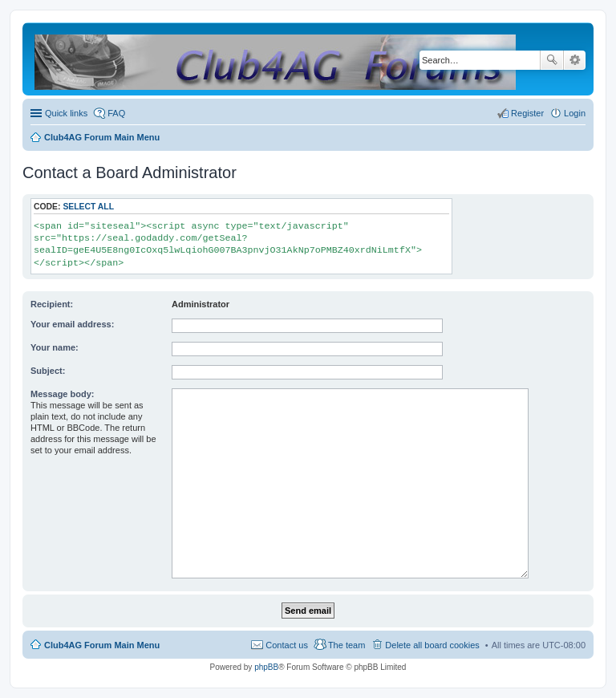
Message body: (62, 394)
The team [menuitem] (346, 645)
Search (552, 60)
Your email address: (72, 324)
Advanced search (575, 60)
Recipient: (52, 304)
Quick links (66, 113)
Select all (88, 207)
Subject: (48, 371)
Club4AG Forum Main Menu (102, 645)
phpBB (266, 667)
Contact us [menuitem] (287, 645)
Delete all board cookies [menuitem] (432, 645)
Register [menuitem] (527, 113)
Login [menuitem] (575, 113)
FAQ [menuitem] (116, 113)
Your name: (55, 347)
